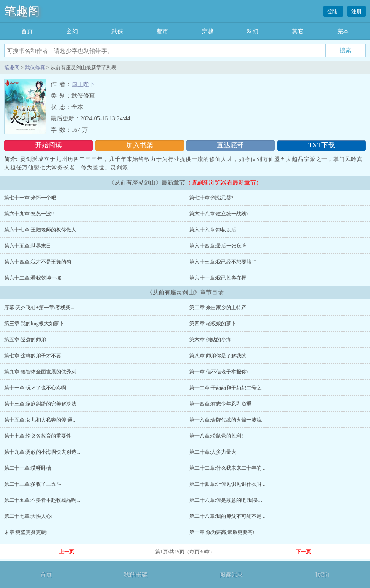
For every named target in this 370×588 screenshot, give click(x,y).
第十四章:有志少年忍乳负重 (220, 404)
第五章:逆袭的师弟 (25, 340)
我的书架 (136, 575)
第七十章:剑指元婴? (212, 198)
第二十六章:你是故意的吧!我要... (226, 500)
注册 (356, 11)
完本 (343, 31)
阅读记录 (231, 575)
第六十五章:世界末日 (28, 246)
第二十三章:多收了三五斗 (33, 484)
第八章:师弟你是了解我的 (218, 356)
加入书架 (140, 145)
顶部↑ (323, 575)
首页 (27, 31)
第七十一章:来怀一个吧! (31, 198)
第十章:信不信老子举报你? (219, 372)
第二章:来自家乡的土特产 (218, 308)
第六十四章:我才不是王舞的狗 (38, 262)
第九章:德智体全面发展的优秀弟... (42, 372)
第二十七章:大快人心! (28, 516)
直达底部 (230, 145)
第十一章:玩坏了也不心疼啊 (35, 388)
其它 (298, 31)
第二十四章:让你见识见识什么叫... (227, 484)
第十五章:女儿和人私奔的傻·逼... (40, 420)
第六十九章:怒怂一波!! (29, 214)
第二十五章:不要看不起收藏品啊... (42, 500)
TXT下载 (322, 145)
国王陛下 (83, 84)
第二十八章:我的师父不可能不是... (227, 516)
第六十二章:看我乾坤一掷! (34, 278)
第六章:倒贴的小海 (210, 340)
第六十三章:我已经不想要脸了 (223, 262)
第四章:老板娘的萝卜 (213, 324)
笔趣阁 (22, 11)
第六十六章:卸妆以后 (213, 230)
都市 (162, 31)
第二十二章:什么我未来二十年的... (227, 468)
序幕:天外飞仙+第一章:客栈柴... (39, 308)
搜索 (346, 50)
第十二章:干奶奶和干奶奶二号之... (227, 388)
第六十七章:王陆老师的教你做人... (42, 230)
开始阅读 (49, 145)
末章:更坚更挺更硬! (26, 532)
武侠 (117, 31)
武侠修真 (35, 68)
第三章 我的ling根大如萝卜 (34, 324)
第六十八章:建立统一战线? (219, 214)
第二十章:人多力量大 (213, 452)
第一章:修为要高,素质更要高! (222, 532)
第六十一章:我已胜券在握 (218, 278)
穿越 (208, 31)
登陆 (333, 11)
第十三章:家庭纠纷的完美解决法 (40, 404)
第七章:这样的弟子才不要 (33, 356)
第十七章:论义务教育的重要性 (38, 436)
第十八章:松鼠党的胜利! (216, 436)
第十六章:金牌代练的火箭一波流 (226, 420)
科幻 (253, 31)
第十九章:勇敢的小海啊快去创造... (42, 452)
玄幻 (72, 31)
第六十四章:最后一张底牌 (218, 246)
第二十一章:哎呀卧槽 (28, 468)
